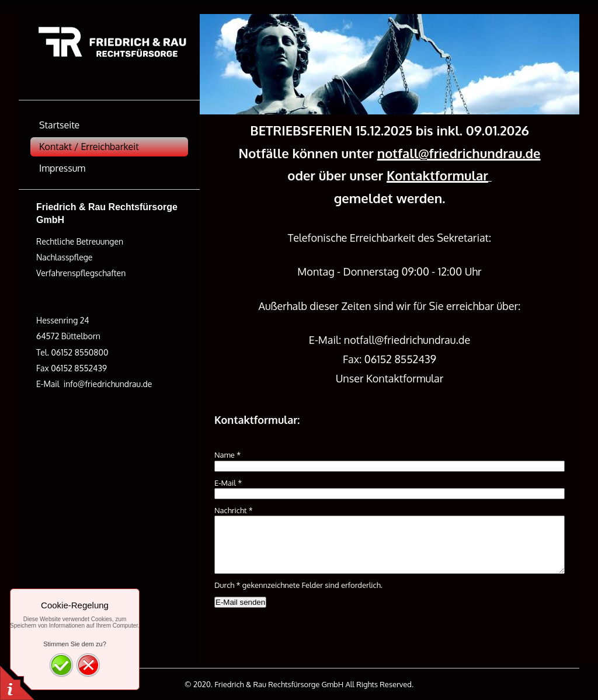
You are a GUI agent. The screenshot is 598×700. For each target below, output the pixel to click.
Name (227, 455)
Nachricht (234, 510)
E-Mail (228, 483)
